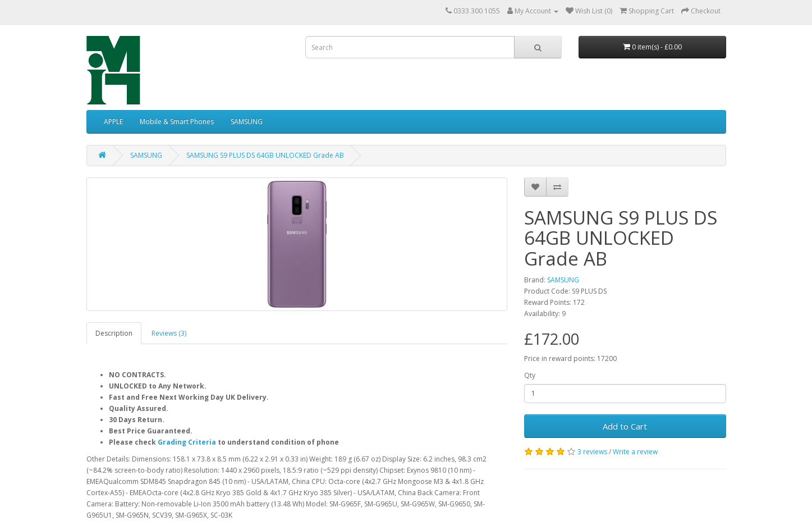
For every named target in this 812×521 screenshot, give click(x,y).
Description (114, 333)
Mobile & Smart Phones (177, 122)
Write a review (635, 452)
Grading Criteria (187, 442)
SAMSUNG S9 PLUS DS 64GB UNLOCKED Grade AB (265, 155)
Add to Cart (625, 426)
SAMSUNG (247, 122)
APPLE (113, 122)
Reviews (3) (169, 333)
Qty (530, 375)
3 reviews (592, 452)
